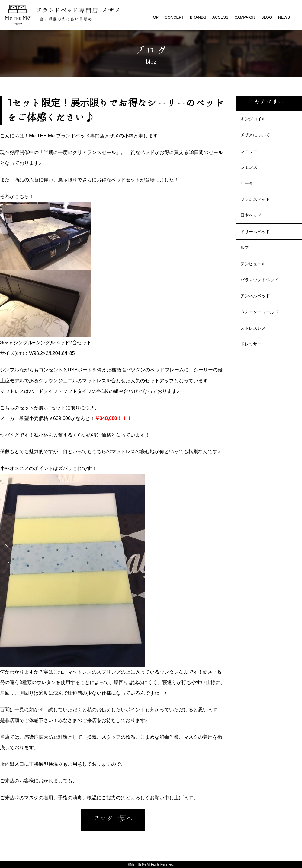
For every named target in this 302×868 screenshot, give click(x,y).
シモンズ (249, 167)
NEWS (284, 17)
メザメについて (255, 135)
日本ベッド (251, 215)
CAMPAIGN (245, 17)
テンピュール (253, 264)
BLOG (267, 17)
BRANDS (198, 17)
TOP (155, 17)
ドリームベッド (255, 232)
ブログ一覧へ (113, 818)
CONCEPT (174, 17)
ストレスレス (253, 328)
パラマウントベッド (259, 280)
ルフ (245, 248)
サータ (247, 183)
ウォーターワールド (259, 312)
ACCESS (220, 17)
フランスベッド (255, 199)
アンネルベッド (255, 296)
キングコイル (253, 119)
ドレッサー (251, 344)
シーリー (249, 151)
